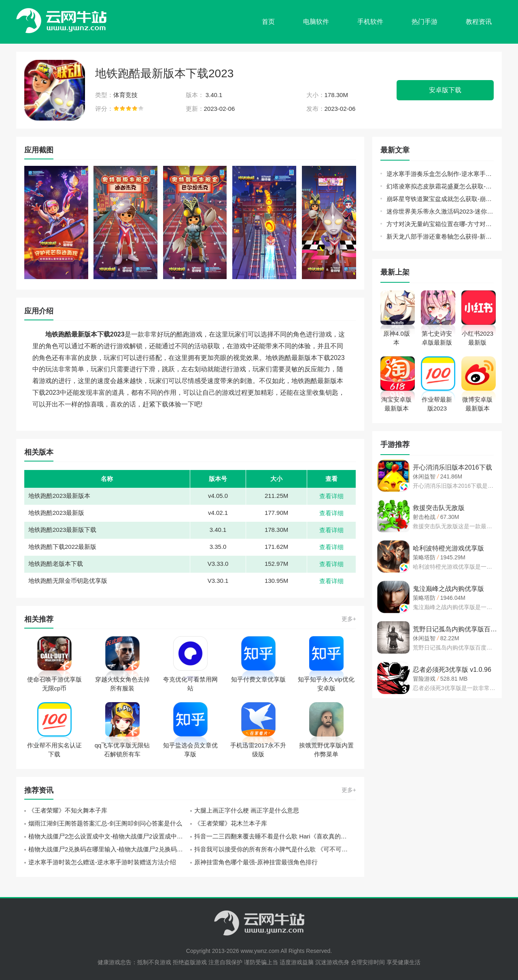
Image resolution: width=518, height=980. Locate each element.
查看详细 (331, 496)
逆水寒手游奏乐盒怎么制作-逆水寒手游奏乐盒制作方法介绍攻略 (440, 174)
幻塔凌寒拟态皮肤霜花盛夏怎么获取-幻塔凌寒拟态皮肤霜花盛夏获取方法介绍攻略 (440, 186)
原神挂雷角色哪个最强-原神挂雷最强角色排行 (256, 862)
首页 (268, 22)
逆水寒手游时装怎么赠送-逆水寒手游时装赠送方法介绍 (102, 862)
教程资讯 (479, 22)
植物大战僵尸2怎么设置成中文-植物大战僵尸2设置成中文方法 (109, 836)
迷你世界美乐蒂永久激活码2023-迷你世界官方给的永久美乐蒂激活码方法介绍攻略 (440, 211)
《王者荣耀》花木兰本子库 (231, 823)
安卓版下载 (445, 90)
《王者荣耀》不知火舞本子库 (68, 810)
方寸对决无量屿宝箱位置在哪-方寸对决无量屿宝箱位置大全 (440, 224)
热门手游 (425, 22)
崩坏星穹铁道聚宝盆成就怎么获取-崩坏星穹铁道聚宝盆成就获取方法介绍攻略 (440, 199)
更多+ (349, 619)
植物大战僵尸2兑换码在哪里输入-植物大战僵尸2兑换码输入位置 (109, 849)
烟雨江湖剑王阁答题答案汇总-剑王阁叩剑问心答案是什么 (105, 823)
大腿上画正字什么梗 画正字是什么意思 (247, 810)
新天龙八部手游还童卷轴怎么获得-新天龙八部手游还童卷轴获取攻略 (440, 236)
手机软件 (370, 22)
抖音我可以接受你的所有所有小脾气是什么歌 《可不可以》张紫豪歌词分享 (275, 849)
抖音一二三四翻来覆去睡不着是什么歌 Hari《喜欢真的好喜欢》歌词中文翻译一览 (275, 836)
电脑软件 (316, 22)
